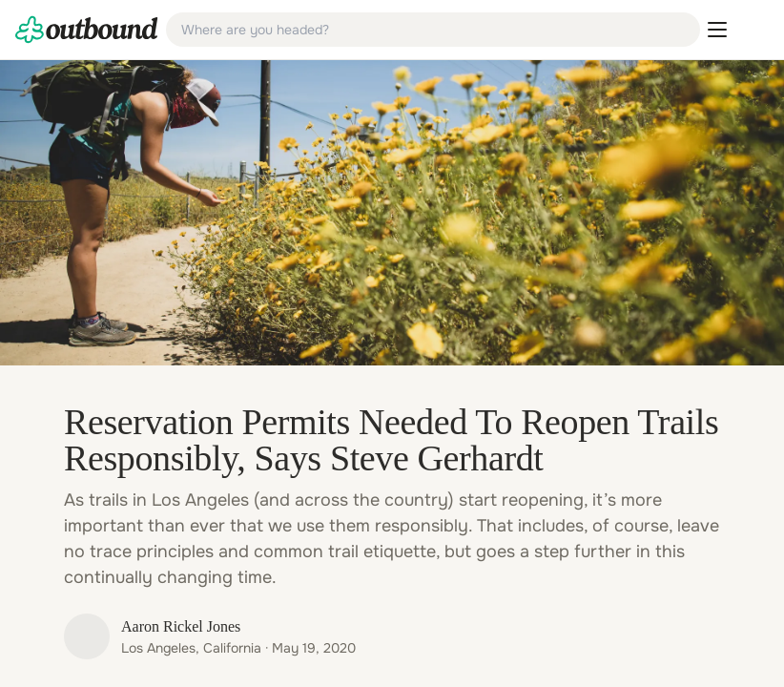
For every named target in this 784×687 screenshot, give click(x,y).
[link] (87, 30)
